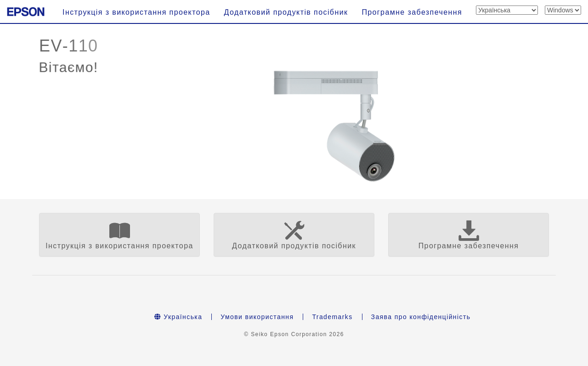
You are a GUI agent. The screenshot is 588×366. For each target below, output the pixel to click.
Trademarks (332, 317)
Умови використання (257, 317)
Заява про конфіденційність (421, 317)
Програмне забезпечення (412, 12)
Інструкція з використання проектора (136, 12)
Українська (178, 317)
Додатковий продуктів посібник (286, 12)
